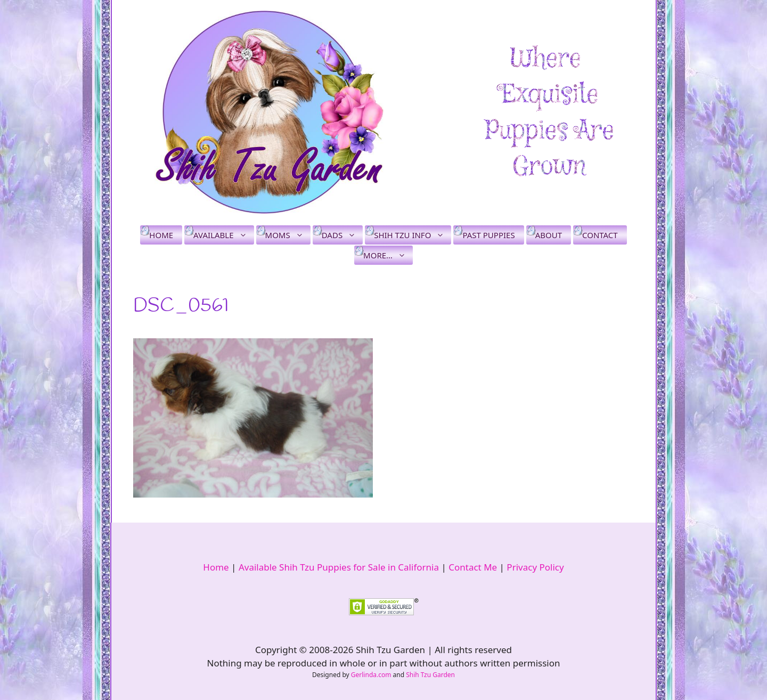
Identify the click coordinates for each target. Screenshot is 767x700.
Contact (600, 235)
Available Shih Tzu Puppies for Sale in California (339, 567)
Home (161, 235)
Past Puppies (488, 235)
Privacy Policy (535, 567)
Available (223, 235)
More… (388, 255)
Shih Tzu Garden (430, 675)
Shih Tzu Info (413, 235)
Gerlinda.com (371, 675)
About (549, 235)
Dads (342, 235)
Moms (288, 235)
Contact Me (473, 567)
